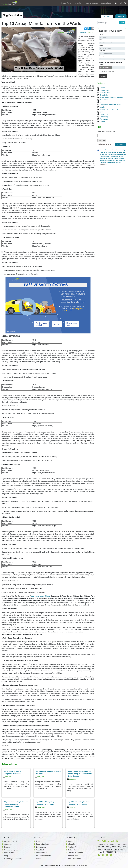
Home (121, 16)
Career (69, 841)
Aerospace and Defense (109, 109)
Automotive (104, 100)
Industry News (40, 853)
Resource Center (106, 3)
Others (102, 121)
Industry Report (66, 3)
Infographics (40, 847)
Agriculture (104, 119)
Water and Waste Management (112, 97)
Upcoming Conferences (12, 859)
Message (102, 56)
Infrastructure (105, 93)
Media (102, 107)
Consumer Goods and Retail (110, 105)
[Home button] (121, 3)
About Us (70, 844)
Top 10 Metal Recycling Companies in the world (45, 803)
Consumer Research (91, 3)
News (37, 841)
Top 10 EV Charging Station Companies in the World (78, 803)
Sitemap (38, 859)
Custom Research (9, 841)
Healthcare (104, 114)
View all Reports (120, 144)
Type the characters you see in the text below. (110, 64)
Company (102, 51)
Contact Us (71, 847)
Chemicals (104, 95)
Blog (5, 856)
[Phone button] (115, 3)
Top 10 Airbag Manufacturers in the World (48, 772)
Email (101, 40)
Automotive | (86, 33)
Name (101, 34)
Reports (6, 847)
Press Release (8, 853)
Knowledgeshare (41, 844)
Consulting (78, 3)
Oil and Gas (104, 90)
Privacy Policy (72, 856)
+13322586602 (111, 852)
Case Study (39, 850)
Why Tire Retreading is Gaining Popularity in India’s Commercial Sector (16, 804)
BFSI (102, 112)
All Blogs (107, 16)
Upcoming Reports (10, 850)
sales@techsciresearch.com (113, 849)
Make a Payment (73, 859)
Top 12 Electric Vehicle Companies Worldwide (12, 772)
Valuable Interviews (42, 856)
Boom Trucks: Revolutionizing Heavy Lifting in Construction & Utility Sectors (80, 774)
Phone (101, 45)
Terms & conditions (74, 853)
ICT (101, 102)
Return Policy (72, 850)
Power (102, 88)
